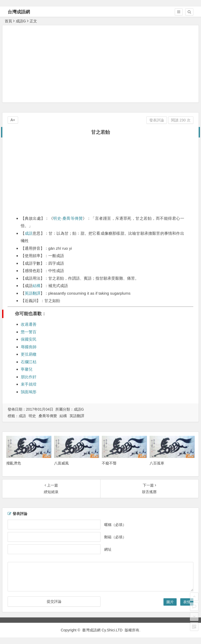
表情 (187, 602)
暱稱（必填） (115, 524)
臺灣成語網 (91, 630)
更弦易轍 (29, 354)
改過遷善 (29, 324)
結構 (36, 286)
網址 (108, 549)
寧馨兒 (27, 369)
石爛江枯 (29, 362)
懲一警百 (29, 332)
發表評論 (157, 120)
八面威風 (61, 463)
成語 (29, 233)
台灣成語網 (19, 12)
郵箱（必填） (115, 537)
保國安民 (29, 339)
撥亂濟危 (14, 463)
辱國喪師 (29, 347)
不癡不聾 (109, 463)
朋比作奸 (29, 377)
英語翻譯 (33, 293)
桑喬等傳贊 (73, 218)
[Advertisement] (102, 64)
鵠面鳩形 (29, 392)
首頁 (8, 21)
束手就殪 (29, 384)
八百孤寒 (157, 463)
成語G (21, 21)
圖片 (170, 602)
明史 (57, 218)
